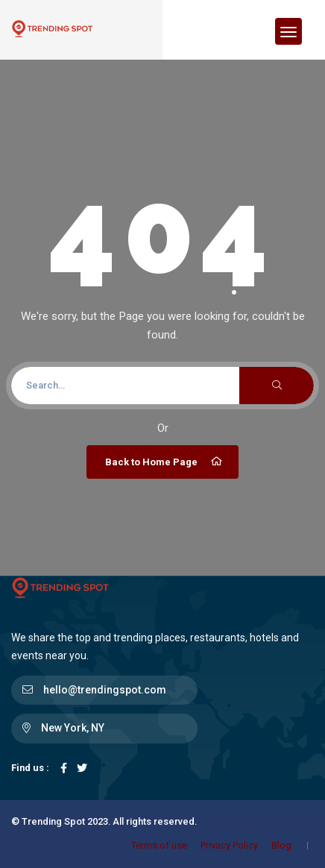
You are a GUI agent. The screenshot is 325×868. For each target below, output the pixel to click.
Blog (281, 845)
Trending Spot (53, 821)
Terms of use (159, 845)
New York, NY (73, 728)
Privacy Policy (229, 845)
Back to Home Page (164, 462)
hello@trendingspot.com (105, 690)
